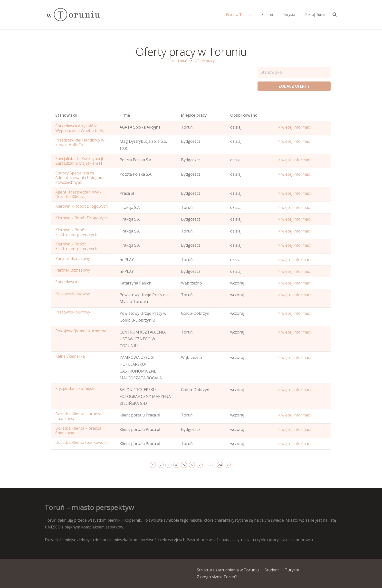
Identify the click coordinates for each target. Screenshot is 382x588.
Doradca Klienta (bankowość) (82, 442)
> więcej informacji (295, 127)
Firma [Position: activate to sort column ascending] (125, 115)
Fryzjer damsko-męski (75, 388)
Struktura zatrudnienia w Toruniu (228, 570)
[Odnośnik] (73, 15)
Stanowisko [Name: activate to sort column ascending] (66, 115)
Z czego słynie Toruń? (217, 577)
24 (220, 465)
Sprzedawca (66, 282)
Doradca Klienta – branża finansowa (78, 416)
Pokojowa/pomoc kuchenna (81, 331)
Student (272, 570)
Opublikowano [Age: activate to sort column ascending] (244, 115)
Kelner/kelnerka (70, 356)
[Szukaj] (335, 15)
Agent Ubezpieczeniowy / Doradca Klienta (78, 194)
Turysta (292, 570)
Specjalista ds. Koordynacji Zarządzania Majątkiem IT (79, 161)
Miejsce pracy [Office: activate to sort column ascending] (194, 115)
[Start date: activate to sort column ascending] (302, 116)
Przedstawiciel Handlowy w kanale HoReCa (80, 142)
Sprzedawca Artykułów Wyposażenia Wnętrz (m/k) (80, 128)
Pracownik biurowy (73, 294)
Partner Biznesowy (73, 258)
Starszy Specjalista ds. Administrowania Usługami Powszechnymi (80, 178)
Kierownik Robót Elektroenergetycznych (76, 232)
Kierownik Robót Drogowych (81, 206)
